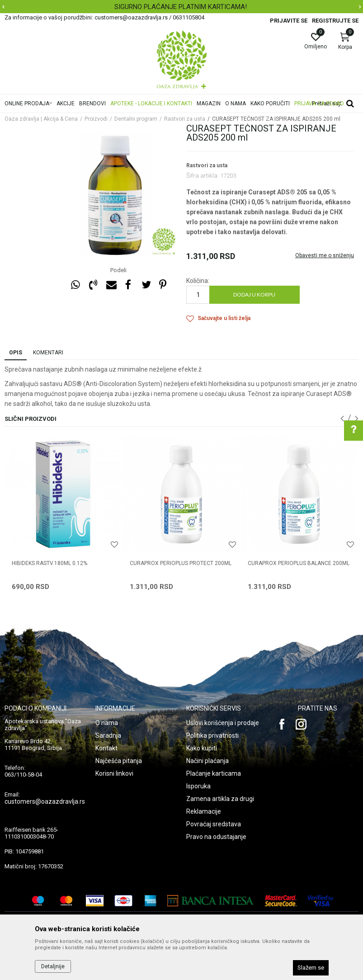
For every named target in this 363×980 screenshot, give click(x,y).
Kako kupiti (202, 748)
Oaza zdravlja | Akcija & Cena (41, 119)
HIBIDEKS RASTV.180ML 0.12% (49, 563)
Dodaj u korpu (254, 294)
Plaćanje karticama (214, 773)
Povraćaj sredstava (214, 824)
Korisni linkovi (114, 773)
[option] (181, 7)
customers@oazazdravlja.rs (45, 801)
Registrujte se (335, 21)
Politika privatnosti (212, 735)
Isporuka (198, 786)
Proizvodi (96, 119)
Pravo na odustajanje (216, 837)
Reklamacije (204, 811)
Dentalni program (136, 119)
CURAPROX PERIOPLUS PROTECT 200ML (181, 563)
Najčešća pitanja (119, 761)
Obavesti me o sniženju (325, 255)
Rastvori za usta (185, 119)
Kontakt (106, 748)
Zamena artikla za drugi (220, 799)
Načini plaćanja (207, 761)
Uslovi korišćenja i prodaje (223, 723)
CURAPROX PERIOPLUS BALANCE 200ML (299, 563)
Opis (16, 353)
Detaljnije (53, 966)
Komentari (48, 353)
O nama (107, 723)
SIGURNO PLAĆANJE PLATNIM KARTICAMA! (181, 7)
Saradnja (108, 735)
